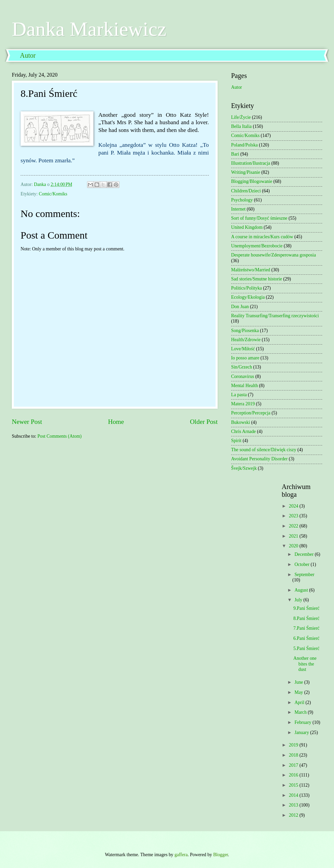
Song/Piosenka (245, 331)
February (303, 722)
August (302, 590)
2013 (294, 805)
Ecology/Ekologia (248, 297)
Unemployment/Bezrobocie (257, 246)
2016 (294, 775)
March (301, 712)
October (303, 564)
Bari (235, 154)
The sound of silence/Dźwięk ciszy (264, 450)
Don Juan (240, 307)
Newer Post (27, 422)
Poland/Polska (244, 145)
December (305, 554)
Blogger (221, 855)
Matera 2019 (243, 404)
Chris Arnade (243, 431)
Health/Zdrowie (246, 340)
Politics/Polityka (246, 288)
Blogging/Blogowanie (252, 181)
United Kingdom (247, 227)
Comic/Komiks (53, 194)
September (304, 575)
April (300, 702)
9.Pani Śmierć (306, 608)
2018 (294, 755)
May (299, 692)
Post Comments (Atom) (60, 436)
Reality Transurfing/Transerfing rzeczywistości (275, 316)
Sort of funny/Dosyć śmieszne (259, 218)
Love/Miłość (243, 349)
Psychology (242, 200)
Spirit (236, 441)
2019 (294, 745)
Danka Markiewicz (89, 29)
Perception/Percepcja (251, 413)
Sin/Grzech (242, 367)
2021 (294, 536)
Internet (238, 209)
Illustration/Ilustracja (251, 163)
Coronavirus (243, 376)
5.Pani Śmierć (306, 648)
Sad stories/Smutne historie (257, 279)
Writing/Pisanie (246, 172)
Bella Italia (241, 126)
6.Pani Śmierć (306, 638)
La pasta (239, 395)
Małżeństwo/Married (251, 270)
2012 (294, 815)
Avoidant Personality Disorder (259, 459)
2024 (294, 506)
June (299, 682)
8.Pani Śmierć (306, 618)
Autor (28, 55)
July (299, 600)
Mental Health (244, 386)
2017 (294, 765)
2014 (294, 795)
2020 (294, 546)
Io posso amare (245, 358)
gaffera (181, 855)
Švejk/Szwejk (244, 468)
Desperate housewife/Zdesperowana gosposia (273, 255)
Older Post (204, 422)
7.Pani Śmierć (306, 628)
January (302, 733)
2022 (294, 526)
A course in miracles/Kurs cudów (262, 237)
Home (116, 422)
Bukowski (241, 422)
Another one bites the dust (305, 664)
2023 (294, 516)
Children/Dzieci (246, 191)
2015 (294, 785)
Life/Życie (241, 117)
